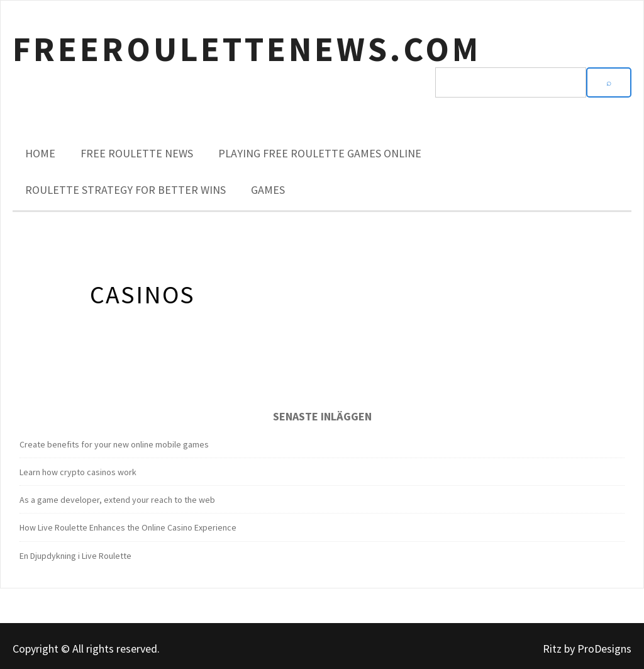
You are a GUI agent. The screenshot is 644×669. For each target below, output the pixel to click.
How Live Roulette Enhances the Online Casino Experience (128, 527)
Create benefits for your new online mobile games (114, 444)
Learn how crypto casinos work (78, 472)
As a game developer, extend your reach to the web (117, 500)
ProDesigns (604, 649)
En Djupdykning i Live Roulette (75, 556)
